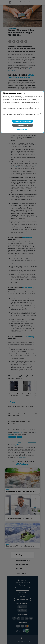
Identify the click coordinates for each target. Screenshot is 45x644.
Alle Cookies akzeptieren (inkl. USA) (23, 121)
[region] (23, 112)
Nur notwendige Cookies (22, 125)
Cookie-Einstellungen (23, 129)
